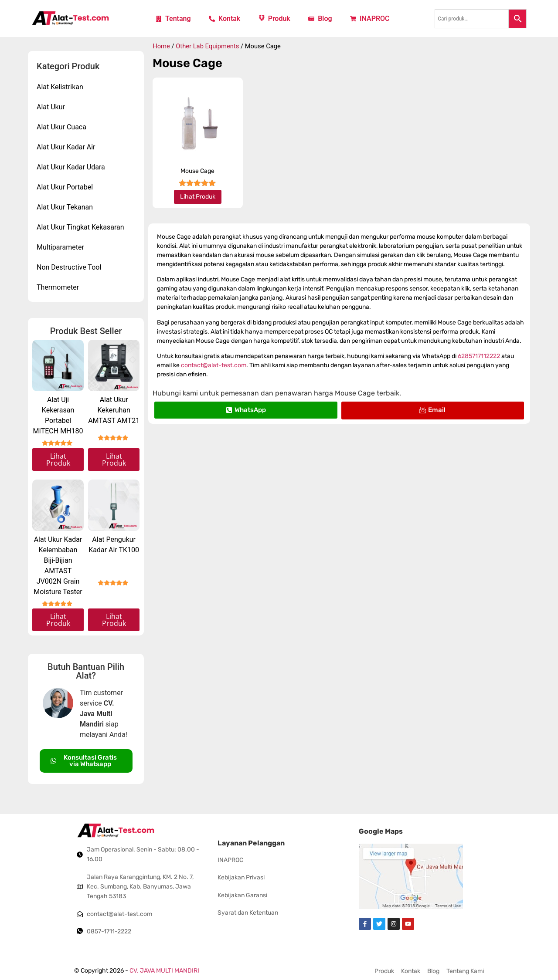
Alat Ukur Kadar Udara (71, 167)
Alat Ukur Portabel (65, 187)
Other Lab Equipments (207, 46)
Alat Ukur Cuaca (61, 127)
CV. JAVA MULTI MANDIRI (164, 971)
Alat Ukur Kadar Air (66, 147)
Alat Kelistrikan (60, 87)
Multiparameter (60, 247)
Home (161, 46)
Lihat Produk (58, 460)
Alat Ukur (51, 107)
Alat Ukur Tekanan (65, 207)
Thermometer (58, 287)
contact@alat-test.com (214, 365)
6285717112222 (479, 356)
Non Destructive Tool (69, 267)
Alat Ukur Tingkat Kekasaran (80, 227)
